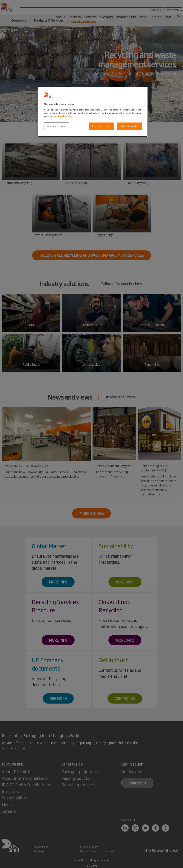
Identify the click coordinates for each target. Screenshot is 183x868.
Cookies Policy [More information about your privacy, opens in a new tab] (65, 116)
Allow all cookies (129, 126)
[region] (93, 112)
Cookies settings (56, 126)
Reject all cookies (102, 126)
